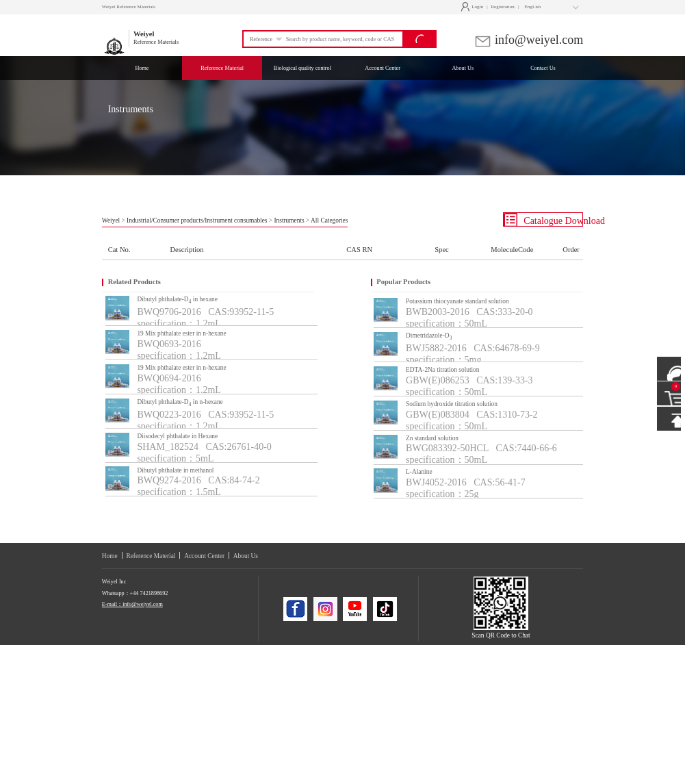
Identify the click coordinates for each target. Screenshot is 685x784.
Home (110, 556)
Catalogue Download (543, 220)
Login (474, 7)
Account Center (204, 556)
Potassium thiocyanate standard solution (457, 301)
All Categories (329, 220)
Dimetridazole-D (429, 337)
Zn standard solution (432, 438)
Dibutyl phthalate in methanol (175, 470)
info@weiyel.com (529, 40)
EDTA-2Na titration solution (442, 370)
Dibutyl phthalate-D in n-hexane (180, 403)
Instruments (289, 220)
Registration (502, 7)
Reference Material (151, 556)
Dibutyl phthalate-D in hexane (177, 300)
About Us (246, 556)
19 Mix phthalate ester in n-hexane (181, 333)
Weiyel (111, 220)
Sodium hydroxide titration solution (452, 404)
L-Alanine (419, 472)
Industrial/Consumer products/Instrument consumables (197, 220)
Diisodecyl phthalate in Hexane (177, 436)
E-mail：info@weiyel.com (132, 604)
